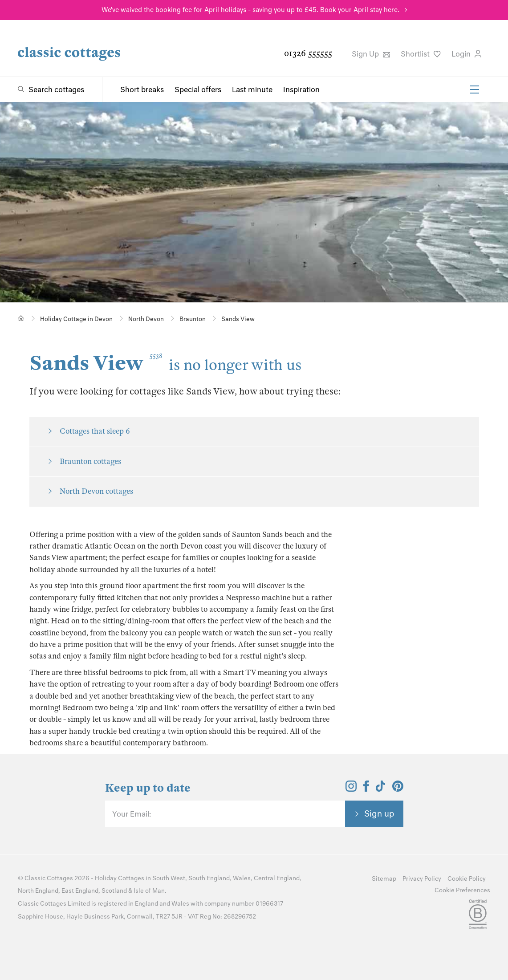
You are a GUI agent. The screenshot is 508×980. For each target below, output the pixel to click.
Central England (277, 878)
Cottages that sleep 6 (95, 431)
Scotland (114, 891)
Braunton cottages (90, 462)
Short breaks (142, 89)
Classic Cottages (49, 878)
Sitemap (384, 879)
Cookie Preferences (462, 890)
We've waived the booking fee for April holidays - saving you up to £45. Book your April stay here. (250, 10)
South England (209, 878)
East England (80, 891)
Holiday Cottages (120, 878)
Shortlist (421, 54)
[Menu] (475, 89)
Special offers (198, 89)
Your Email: (132, 814)
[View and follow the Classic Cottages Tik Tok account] (381, 789)
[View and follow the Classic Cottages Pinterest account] (398, 789)
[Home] (21, 318)
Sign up (379, 813)
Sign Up (371, 54)
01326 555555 (308, 53)
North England (38, 891)
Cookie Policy (467, 879)
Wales (242, 878)
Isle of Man (149, 891)
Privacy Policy (422, 879)
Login (466, 54)
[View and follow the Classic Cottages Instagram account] (351, 789)
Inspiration (301, 89)
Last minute (252, 89)
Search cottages (56, 89)
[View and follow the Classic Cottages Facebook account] (366, 789)
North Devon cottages (96, 491)
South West (169, 878)
